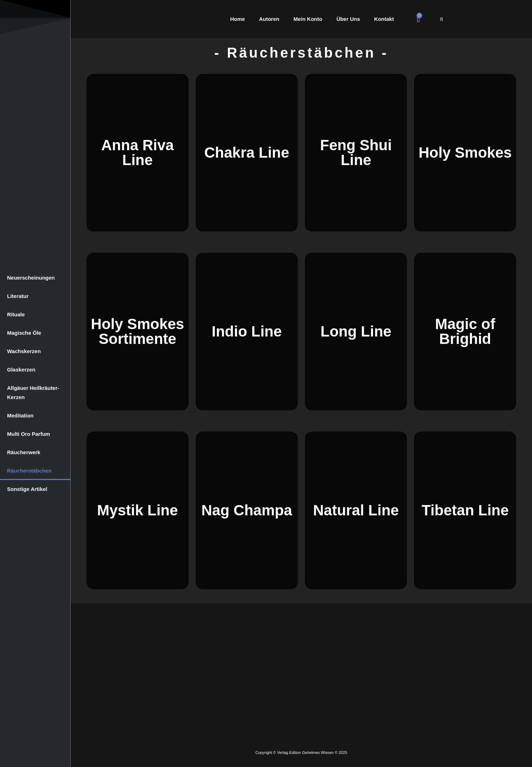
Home (238, 19)
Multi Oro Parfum (29, 434)
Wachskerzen (24, 351)
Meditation (20, 415)
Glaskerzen (21, 370)
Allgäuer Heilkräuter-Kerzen (33, 393)
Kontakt (384, 19)
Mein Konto (308, 19)
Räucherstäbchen (29, 471)
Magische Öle (24, 333)
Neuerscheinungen (31, 278)
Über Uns (348, 19)
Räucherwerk (24, 452)
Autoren (269, 19)
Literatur (18, 296)
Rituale (16, 314)
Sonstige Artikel (27, 489)
